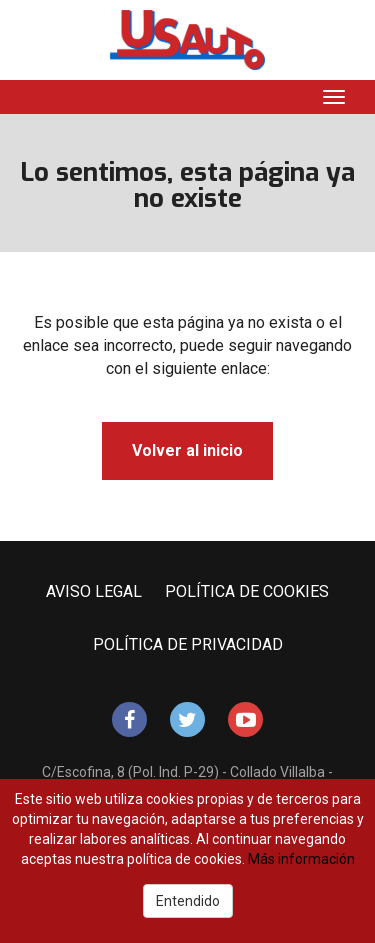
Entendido (188, 901)
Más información (301, 859)
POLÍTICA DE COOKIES (247, 591)
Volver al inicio (187, 450)
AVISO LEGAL (94, 591)
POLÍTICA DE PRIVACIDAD (188, 644)
